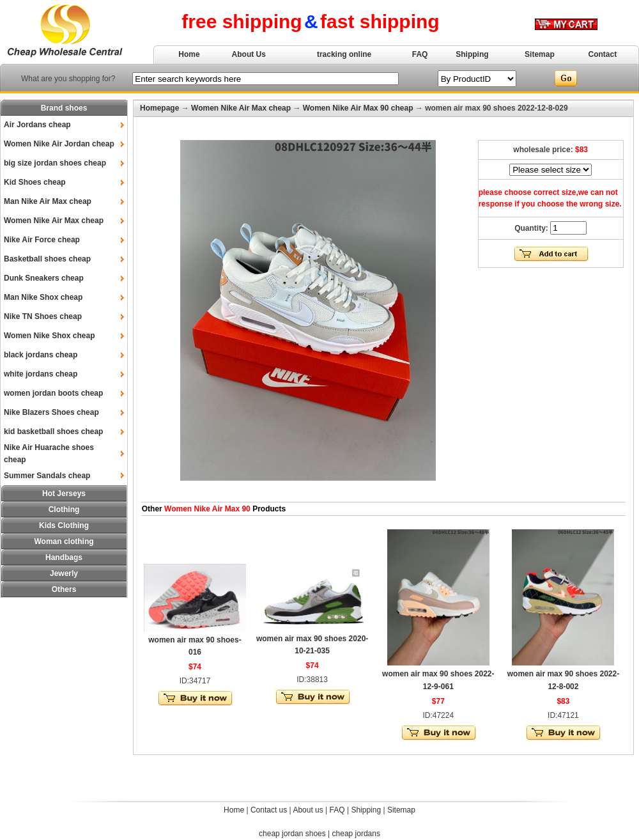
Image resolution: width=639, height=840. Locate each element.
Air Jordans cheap (37, 125)
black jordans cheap (41, 355)
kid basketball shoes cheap (53, 432)
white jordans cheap (41, 374)
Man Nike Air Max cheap (48, 201)
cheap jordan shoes (292, 834)
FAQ (420, 54)
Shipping (472, 54)
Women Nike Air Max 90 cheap (358, 108)
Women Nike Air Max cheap (54, 221)
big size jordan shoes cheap (55, 163)
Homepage (159, 108)
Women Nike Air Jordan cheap (59, 144)
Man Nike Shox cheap (43, 297)
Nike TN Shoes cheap (43, 316)
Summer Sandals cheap (47, 476)
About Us (249, 54)
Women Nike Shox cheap (49, 336)
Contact (603, 54)
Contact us (269, 810)
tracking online (344, 54)
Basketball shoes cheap (47, 259)
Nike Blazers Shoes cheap (51, 412)
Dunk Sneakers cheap (44, 278)
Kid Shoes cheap (35, 182)
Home (189, 54)
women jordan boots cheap (53, 393)
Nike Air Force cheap (42, 240)
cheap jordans (356, 834)
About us (308, 810)
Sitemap (540, 54)
